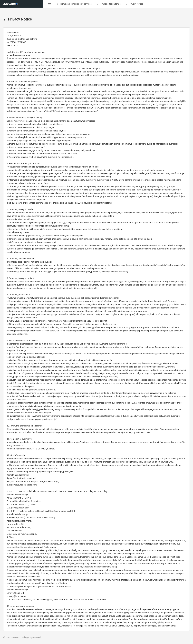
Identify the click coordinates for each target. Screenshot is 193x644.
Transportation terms (109, 4)
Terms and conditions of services (74, 4)
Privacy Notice (134, 4)
